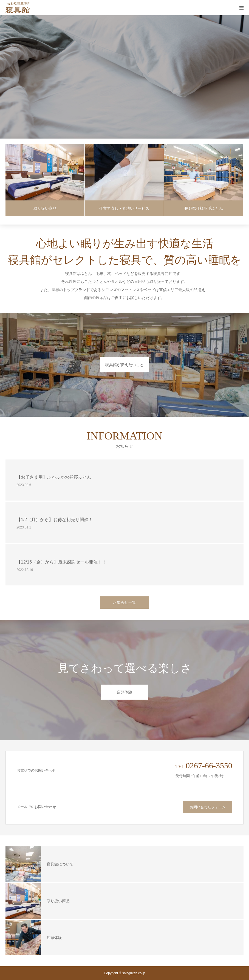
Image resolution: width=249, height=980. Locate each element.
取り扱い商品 (45, 208)
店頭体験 (125, 692)
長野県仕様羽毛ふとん (204, 208)
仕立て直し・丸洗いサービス (124, 208)
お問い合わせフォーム (208, 807)
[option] (125, 77)
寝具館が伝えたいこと (125, 365)
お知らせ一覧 (125, 602)
